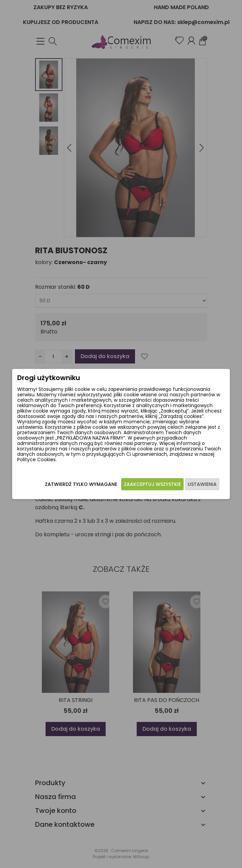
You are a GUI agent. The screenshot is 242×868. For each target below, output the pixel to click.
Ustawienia (202, 484)
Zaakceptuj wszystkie (152, 484)
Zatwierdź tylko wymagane (81, 484)
